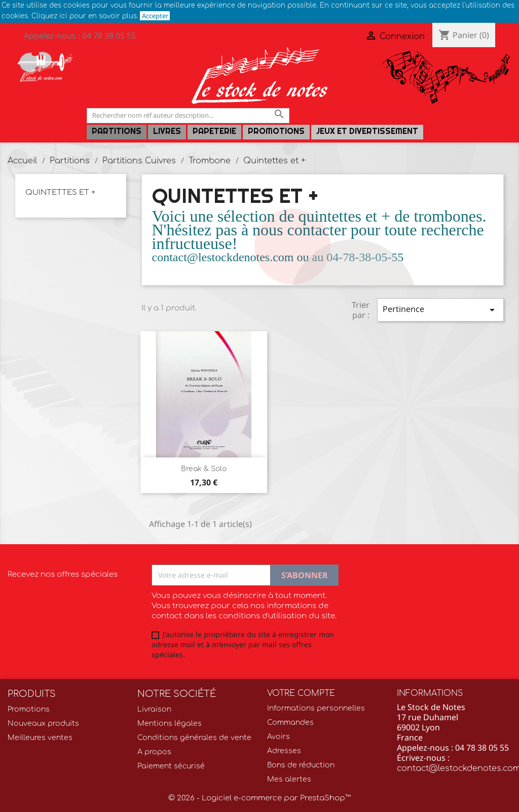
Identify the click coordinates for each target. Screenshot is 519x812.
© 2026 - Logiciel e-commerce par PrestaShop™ (259, 798)
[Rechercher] (188, 115)
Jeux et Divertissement (367, 131)
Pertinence (440, 310)
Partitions (117, 131)
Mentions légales (170, 723)
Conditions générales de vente (194, 738)
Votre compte (301, 693)
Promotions (276, 131)
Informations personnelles (316, 708)
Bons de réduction (301, 765)
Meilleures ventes (40, 738)
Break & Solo (204, 469)
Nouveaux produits (43, 723)
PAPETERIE (214, 131)
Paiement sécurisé (171, 766)
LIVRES (167, 131)
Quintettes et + (60, 192)
